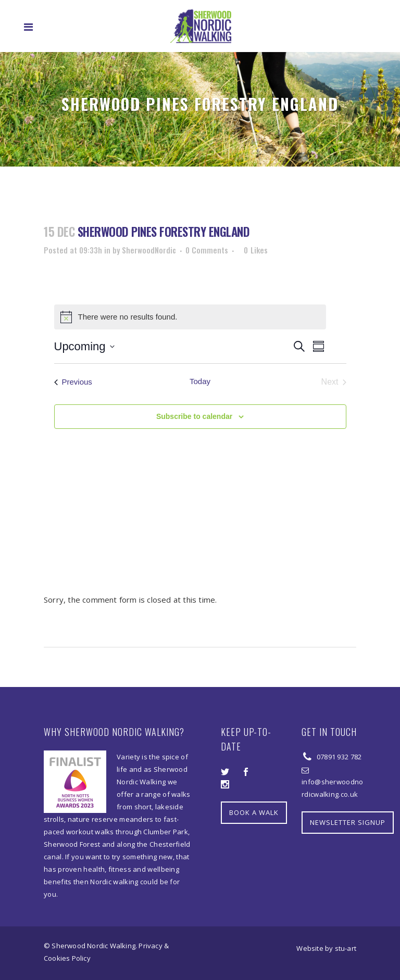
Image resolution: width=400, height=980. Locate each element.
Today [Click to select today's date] (200, 381)
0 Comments (207, 250)
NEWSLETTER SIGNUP (348, 822)
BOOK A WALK (254, 812)
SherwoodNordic (149, 250)
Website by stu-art (326, 948)
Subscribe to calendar (194, 416)
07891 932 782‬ (338, 757)
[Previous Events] (73, 382)
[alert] (190, 317)
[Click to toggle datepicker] (84, 346)
